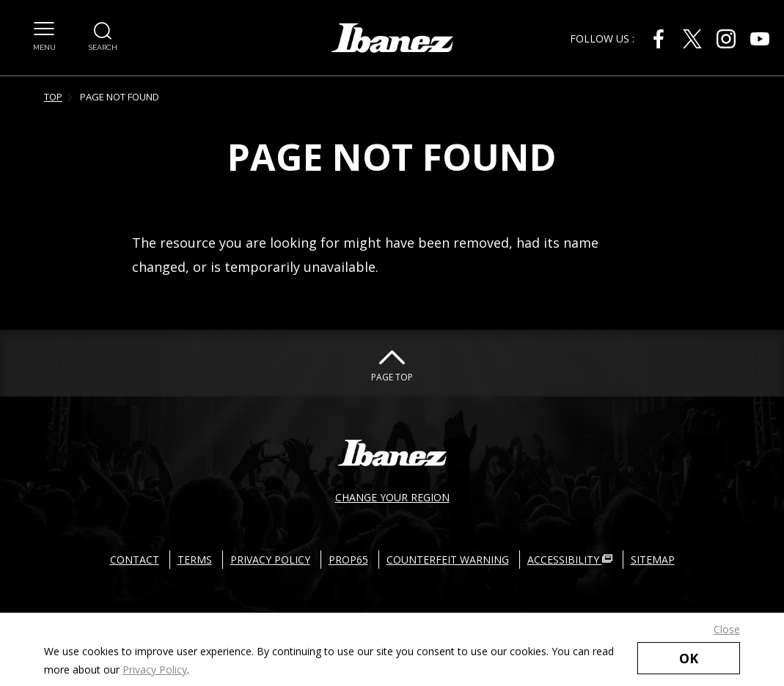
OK (689, 658)
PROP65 (348, 560)
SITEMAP (653, 560)
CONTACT (135, 560)
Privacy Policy (155, 670)
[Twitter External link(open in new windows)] (692, 39)
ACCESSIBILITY (570, 560)
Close (727, 629)
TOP (53, 97)
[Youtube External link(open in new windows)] (760, 39)
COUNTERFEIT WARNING (448, 560)
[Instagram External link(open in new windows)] (726, 39)
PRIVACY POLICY (270, 560)
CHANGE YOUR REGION (392, 497)
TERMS (195, 560)
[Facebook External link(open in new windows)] (659, 39)
